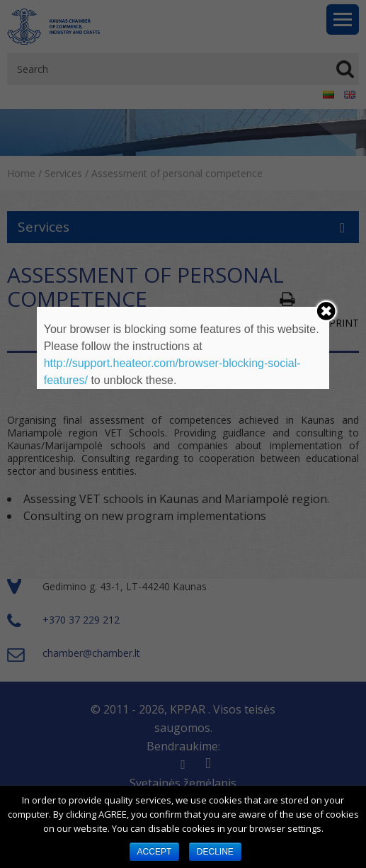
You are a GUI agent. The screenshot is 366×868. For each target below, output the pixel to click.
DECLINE (215, 852)
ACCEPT (155, 852)
